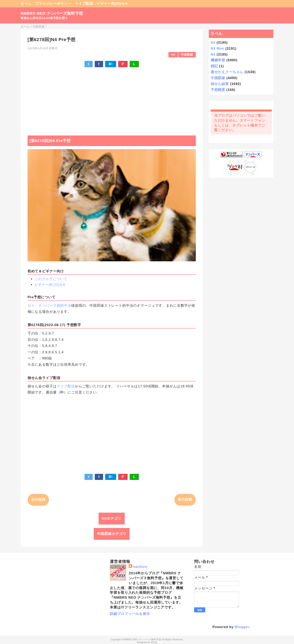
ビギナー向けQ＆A (112, 4)
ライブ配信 (84, 4)
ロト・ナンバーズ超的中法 (49, 306)
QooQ (154, 642)
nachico (140, 567)
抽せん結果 (220, 84)
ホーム (26, 4)
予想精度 (218, 90)
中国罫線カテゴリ (112, 534)
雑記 (214, 66)
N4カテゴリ (112, 518)
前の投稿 (185, 500)
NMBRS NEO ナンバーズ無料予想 (52, 13)
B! (111, 64)
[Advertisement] (112, 99)
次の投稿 (38, 500)
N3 (213, 43)
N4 (173, 55)
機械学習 (218, 60)
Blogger (242, 627)
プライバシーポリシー (53, 4)
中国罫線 (187, 55)
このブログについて (51, 279)
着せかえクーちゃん (227, 72)
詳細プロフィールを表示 (130, 614)
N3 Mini (217, 49)
